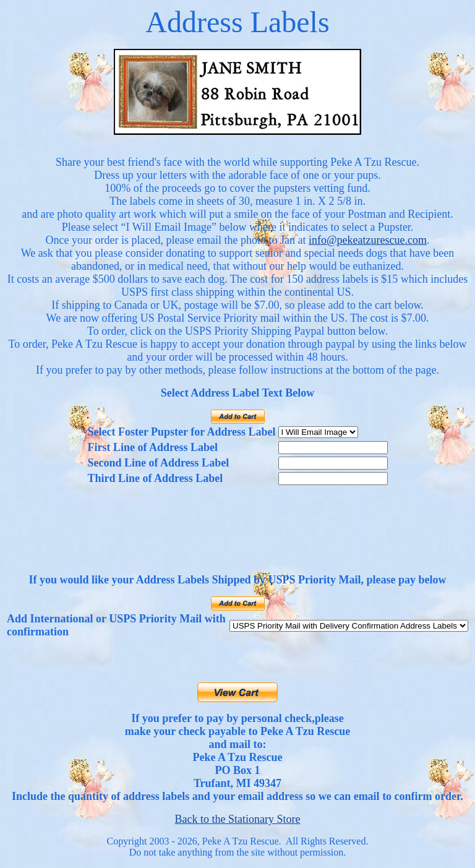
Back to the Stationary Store (238, 819)
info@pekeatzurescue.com (368, 240)
